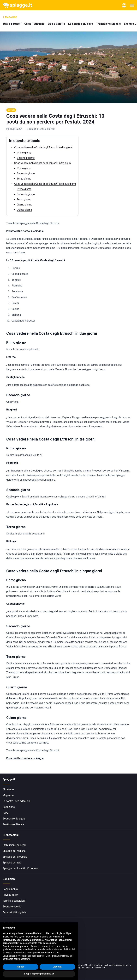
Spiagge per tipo (12, 863)
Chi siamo (8, 789)
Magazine (8, 795)
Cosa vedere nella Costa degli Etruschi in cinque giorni (45, 184)
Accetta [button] (57, 967)
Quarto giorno (24, 205)
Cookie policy (10, 889)
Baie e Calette (56, 24)
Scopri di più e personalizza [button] (39, 974)
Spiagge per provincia (15, 857)
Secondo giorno (26, 158)
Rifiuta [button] (20, 967)
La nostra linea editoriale (17, 801)
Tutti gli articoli (12, 24)
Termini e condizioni (14, 901)
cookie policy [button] (50, 943)
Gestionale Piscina (13, 824)
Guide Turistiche (34, 24)
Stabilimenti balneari (14, 845)
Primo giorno (24, 153)
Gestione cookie (12, 907)
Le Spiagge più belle (81, 24)
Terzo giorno (24, 179)
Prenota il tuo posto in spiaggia (25, 231)
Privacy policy (11, 895)
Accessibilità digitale (15, 912)
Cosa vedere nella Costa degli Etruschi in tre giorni (43, 163)
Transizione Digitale (108, 24)
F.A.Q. (6, 813)
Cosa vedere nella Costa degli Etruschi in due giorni (43, 147)
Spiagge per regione (14, 851)
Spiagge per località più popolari (21, 868)
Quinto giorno (24, 210)
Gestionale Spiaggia (14, 819)
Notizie (11, 110)
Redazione (9, 807)
